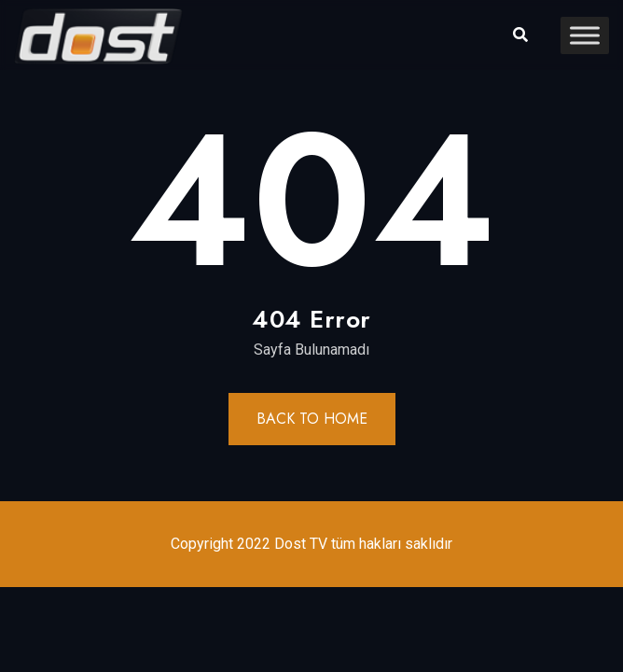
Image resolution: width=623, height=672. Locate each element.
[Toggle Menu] (585, 35)
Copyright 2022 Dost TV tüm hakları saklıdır (311, 544)
